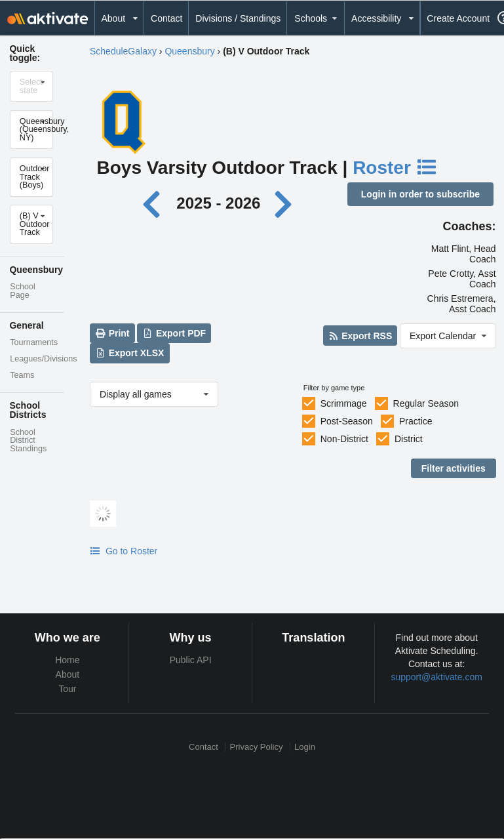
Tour (67, 689)
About (68, 674)
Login (305, 747)
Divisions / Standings (238, 18)
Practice (416, 421)
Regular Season (426, 403)
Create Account (458, 18)
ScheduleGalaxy (123, 51)
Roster (395, 168)
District (409, 439)
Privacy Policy (257, 747)
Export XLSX (129, 353)
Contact (166, 18)
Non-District (344, 439)
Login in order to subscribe (420, 194)
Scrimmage (344, 403)
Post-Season (347, 421)
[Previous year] (155, 203)
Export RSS (360, 336)
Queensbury (189, 51)
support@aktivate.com (436, 677)
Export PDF (175, 333)
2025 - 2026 (218, 203)
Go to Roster (124, 551)
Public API (191, 660)
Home (67, 660)
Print (112, 333)
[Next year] (284, 203)
